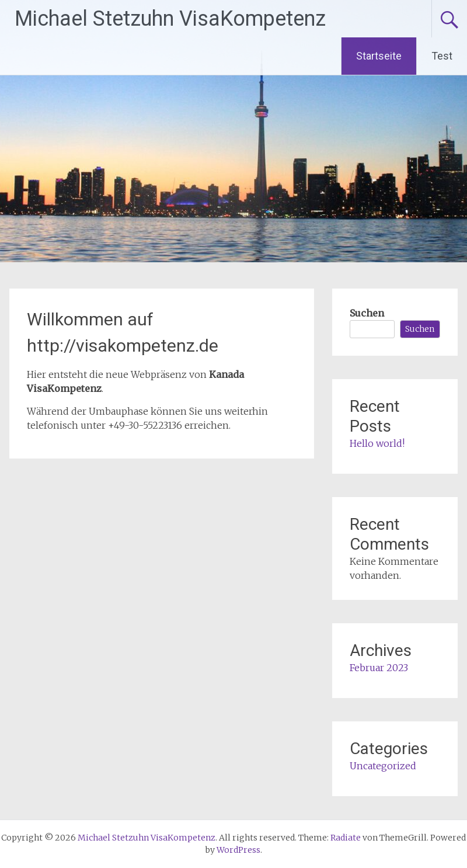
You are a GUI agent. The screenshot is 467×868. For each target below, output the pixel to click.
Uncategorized (383, 766)
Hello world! (377, 443)
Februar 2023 (379, 668)
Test (442, 56)
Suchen (367, 313)
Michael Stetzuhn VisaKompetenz (170, 19)
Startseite (379, 56)
